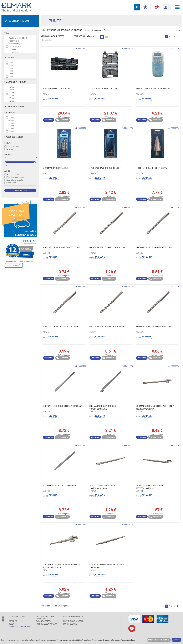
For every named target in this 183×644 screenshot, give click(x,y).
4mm (11, 71)
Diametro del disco (14, 106)
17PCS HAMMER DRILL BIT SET (104, 89)
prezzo (8, 155)
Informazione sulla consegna (45, 617)
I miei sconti (146, 7)
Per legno (12, 49)
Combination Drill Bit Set (19, 38)
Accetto (176, 640)
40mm (11, 120)
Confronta (62, 120)
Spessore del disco (14, 137)
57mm (11, 126)
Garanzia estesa (44, 621)
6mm (11, 76)
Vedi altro (49, 120)
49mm (11, 123)
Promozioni (12, 183)
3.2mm (11, 101)
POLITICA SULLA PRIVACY (46, 624)
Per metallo (13, 52)
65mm (11, 131)
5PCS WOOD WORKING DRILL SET (105, 168)
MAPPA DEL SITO (70, 624)
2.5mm (11, 95)
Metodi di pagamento (73, 616)
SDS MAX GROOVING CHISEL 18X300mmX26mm (103, 407)
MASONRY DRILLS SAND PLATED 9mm (154, 327)
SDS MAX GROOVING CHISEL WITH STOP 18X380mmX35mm (155, 407)
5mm (11, 74)
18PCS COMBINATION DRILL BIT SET (153, 89)
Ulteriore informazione (159, 640)
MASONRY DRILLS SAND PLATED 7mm (61, 327)
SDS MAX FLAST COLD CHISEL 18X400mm (62, 406)
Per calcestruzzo (15, 46)
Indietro (179, 30)
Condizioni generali (18, 616)
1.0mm (11, 87)
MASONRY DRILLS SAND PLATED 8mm (107, 327)
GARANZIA (13, 621)
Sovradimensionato (15, 180)
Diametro (9, 58)
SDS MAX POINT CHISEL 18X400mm (60, 485)
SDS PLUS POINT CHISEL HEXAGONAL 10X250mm (107, 566)
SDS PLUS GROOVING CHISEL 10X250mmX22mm (150, 487)
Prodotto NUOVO (14, 174)
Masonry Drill (14, 41)
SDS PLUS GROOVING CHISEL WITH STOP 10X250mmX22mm (62, 566)
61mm (11, 129)
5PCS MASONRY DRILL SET (55, 168)
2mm (11, 65)
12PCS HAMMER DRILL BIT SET (57, 89)
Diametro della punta (15, 82)
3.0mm (11, 98)
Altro (7, 171)
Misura (8, 143)
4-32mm (11, 149)
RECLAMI (12, 624)
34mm (11, 117)
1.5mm (11, 90)
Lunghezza (10, 113)
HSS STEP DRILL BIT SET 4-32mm (151, 168)
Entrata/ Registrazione (167, 6)
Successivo (180, 37)
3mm (11, 68)
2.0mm (11, 92)
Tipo (7, 33)
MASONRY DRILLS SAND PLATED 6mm (154, 247)
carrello (157, 7)
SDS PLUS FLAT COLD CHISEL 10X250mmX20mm (103, 487)
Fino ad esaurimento (15, 177)
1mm (11, 62)
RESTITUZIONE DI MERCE (73, 621)
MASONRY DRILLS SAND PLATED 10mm (61, 247)
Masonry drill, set (16, 44)
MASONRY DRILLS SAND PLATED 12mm (108, 247)
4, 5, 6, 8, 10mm (14, 146)
